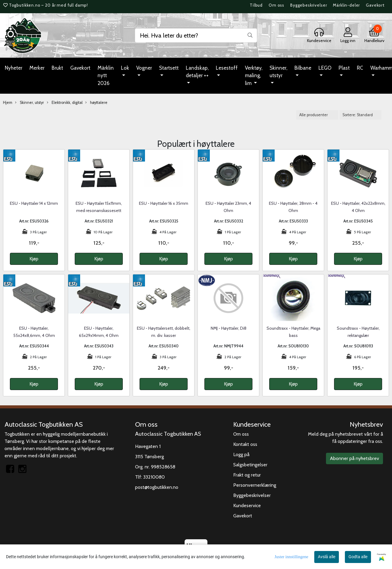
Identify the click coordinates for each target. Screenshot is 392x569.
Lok (125, 68)
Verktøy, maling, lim (254, 76)
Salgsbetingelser (250, 465)
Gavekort (375, 5)
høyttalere (96, 103)
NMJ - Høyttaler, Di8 (229, 328)
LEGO (325, 68)
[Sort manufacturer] (317, 115)
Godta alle (358, 557)
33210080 (154, 477)
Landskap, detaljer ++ (197, 72)
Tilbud (256, 5)
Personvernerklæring (255, 485)
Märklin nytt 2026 (106, 76)
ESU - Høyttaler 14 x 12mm (34, 203)
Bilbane (303, 68)
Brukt (57, 68)
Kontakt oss (245, 444)
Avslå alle (327, 557)
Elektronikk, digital (65, 103)
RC (360, 68)
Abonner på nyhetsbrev (354, 458)
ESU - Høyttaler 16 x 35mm (164, 203)
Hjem (8, 103)
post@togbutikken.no (157, 487)
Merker (37, 68)
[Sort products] (360, 115)
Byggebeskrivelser (309, 5)
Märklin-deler (346, 5)
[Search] (196, 35)
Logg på (241, 454)
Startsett (169, 68)
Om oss (276, 5)
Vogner (144, 68)
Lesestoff (227, 68)
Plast (344, 68)
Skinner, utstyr (278, 72)
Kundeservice (247, 505)
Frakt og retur (247, 475)
